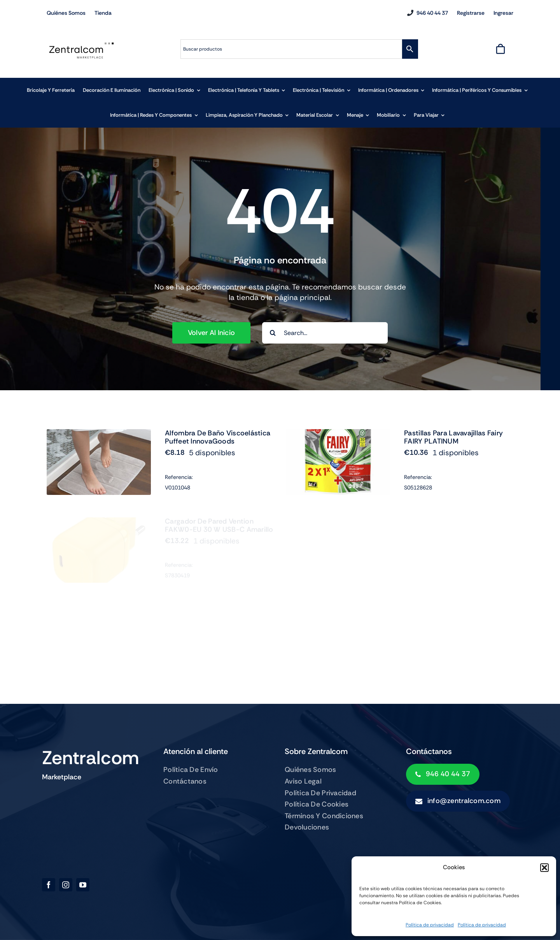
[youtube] (83, 885)
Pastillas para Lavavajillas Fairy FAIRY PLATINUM (453, 445)
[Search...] (325, 333)
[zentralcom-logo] (81, 45)
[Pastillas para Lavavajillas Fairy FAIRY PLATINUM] (338, 442)
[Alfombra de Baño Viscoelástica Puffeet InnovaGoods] (99, 434)
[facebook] (49, 885)
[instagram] (66, 885)
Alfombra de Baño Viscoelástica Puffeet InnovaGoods (218, 437)
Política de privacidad (430, 925)
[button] (544, 868)
